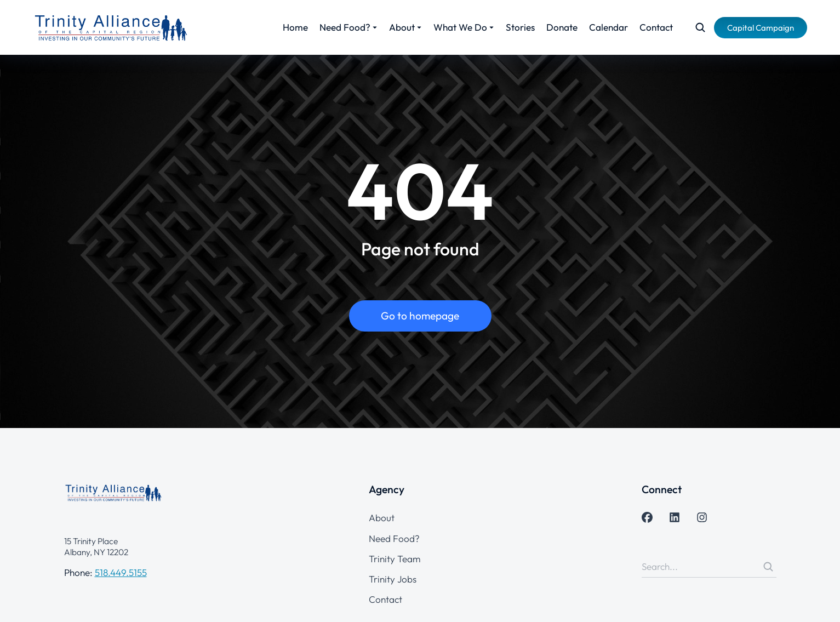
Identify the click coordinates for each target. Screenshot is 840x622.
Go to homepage (420, 316)
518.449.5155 (121, 572)
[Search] (768, 567)
